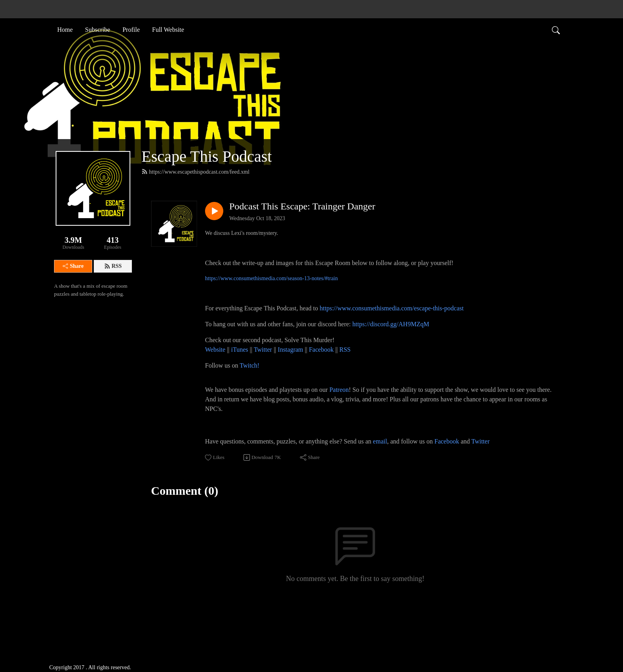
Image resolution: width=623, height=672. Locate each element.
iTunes (240, 350)
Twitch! (250, 365)
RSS (113, 266)
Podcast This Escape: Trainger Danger (302, 206)
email (380, 441)
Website (216, 350)
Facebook (321, 350)
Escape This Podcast (207, 156)
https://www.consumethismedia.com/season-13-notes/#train (271, 278)
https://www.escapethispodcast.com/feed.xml (195, 172)
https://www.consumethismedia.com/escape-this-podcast (392, 308)
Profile (131, 29)
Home (65, 29)
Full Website (168, 29)
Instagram (290, 350)
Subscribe (98, 29)
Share (73, 266)
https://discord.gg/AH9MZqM (391, 324)
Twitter (263, 350)
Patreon (339, 390)
